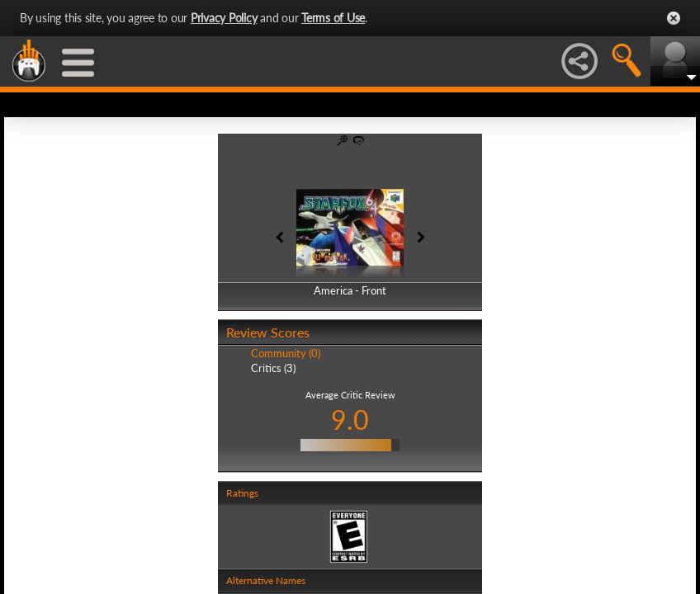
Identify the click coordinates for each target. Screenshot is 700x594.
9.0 (350, 420)
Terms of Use (333, 18)
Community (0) (286, 353)
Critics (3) (273, 368)
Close (674, 18)
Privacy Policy (224, 18)
